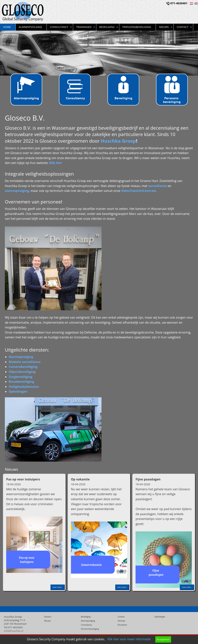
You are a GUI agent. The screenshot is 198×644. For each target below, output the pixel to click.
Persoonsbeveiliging (137, 27)
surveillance (157, 186)
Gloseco (48, 617)
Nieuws (164, 27)
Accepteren (163, 639)
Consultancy (59, 27)
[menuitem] (8, 27)
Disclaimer (122, 625)
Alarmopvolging (30, 27)
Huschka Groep (118, 141)
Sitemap (121, 621)
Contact (183, 27)
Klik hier (56, 163)
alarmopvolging (17, 191)
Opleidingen (160, 617)
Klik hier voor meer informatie (129, 639)
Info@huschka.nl (14, 631)
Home (7, 27)
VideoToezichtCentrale (139, 191)
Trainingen (84, 27)
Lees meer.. (58, 587)
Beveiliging (107, 27)
